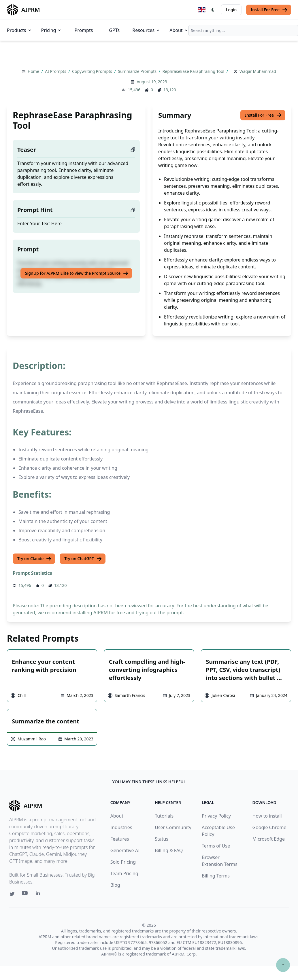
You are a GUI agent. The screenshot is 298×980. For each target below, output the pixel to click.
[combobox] (243, 31)
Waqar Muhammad (258, 71)
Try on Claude (34, 559)
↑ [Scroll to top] (283, 965)
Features (120, 839)
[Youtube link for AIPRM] (25, 894)
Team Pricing (124, 873)
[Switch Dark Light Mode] (213, 10)
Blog (115, 885)
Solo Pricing (123, 862)
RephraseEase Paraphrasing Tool (194, 71)
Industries (121, 827)
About (179, 30)
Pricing (52, 30)
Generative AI (125, 850)
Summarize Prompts (138, 71)
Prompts (84, 30)
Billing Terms (216, 876)
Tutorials (164, 816)
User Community (173, 827)
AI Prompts (56, 71)
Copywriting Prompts (93, 71)
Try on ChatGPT (83, 559)
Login (231, 10)
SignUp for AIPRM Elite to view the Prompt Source (77, 273)
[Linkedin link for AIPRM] (39, 894)
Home (34, 71)
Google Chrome (269, 827)
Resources (146, 30)
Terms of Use (216, 846)
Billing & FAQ (169, 850)
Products (19, 30)
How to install (267, 816)
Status (162, 839)
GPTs (114, 30)
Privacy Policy (216, 816)
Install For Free (269, 10)
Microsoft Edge (268, 839)
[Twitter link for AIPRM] (12, 894)
